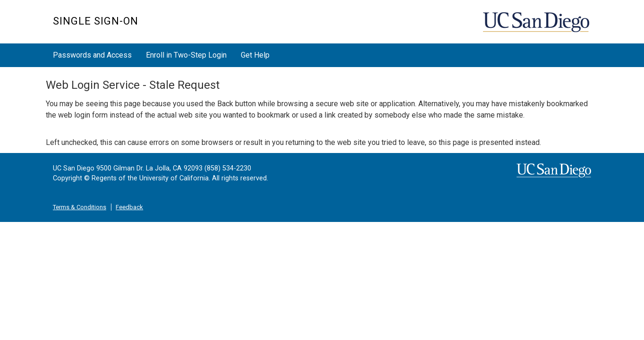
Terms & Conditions (80, 207)
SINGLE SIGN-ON (96, 21)
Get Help (255, 55)
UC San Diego (537, 27)
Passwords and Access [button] (92, 55)
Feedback (129, 207)
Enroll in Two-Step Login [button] (186, 55)
